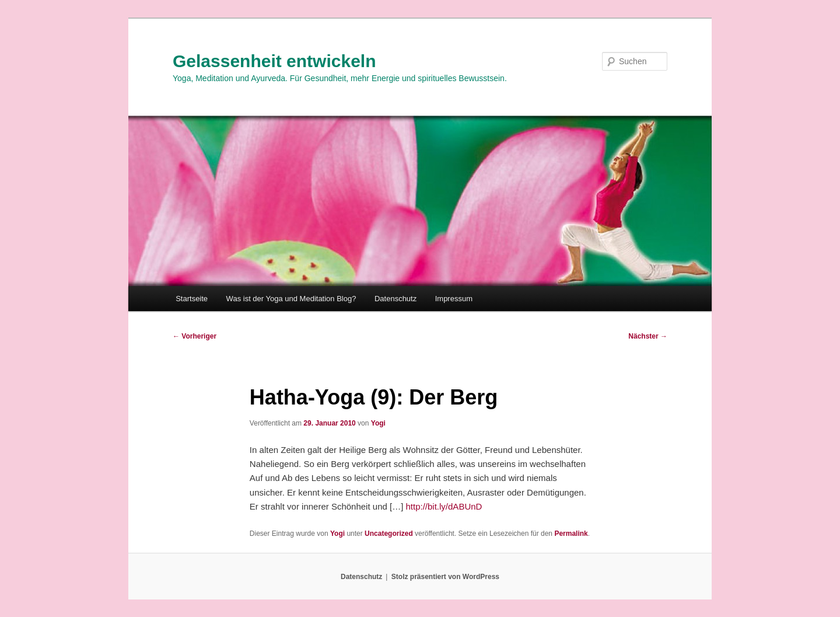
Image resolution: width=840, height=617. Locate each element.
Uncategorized (389, 534)
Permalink (571, 534)
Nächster (648, 336)
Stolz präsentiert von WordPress (445, 577)
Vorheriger (195, 336)
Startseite (192, 299)
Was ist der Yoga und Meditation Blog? (291, 299)
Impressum (454, 299)
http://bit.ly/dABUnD (444, 506)
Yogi (378, 423)
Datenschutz (395, 299)
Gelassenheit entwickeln (274, 61)
